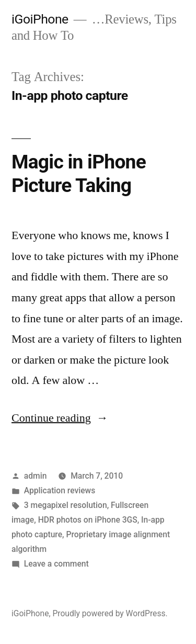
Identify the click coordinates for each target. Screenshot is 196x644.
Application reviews (60, 490)
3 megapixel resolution (66, 505)
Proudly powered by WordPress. (110, 613)
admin (36, 476)
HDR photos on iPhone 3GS (88, 520)
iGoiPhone (40, 19)
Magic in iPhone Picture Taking (79, 174)
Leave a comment (56, 564)
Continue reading (60, 418)
